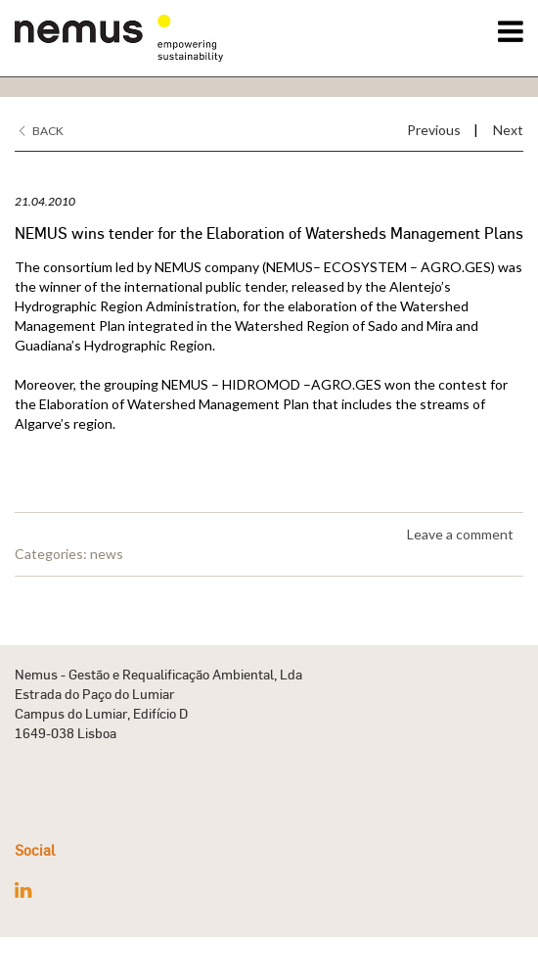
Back (42, 131)
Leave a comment (460, 534)
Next (508, 130)
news (107, 554)
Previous (434, 130)
